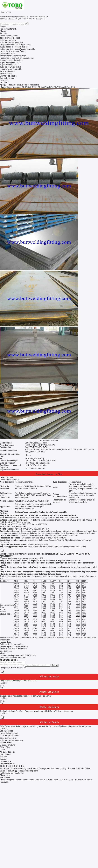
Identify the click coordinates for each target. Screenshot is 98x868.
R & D (2, 750)
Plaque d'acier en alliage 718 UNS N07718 (18, 681)
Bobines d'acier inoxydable (11, 644)
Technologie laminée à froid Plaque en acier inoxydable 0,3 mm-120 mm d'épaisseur (36, 711)
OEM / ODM (5, 747)
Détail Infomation (7, 477)
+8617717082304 (28, 655)
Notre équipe (6, 761)
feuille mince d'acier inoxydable (14, 649)
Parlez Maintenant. (8, 29)
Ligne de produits (8, 745)
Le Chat (59, 474)
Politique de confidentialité (12, 773)
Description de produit (10, 480)
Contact (55, 665)
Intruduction (5, 754)
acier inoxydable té (8, 738)
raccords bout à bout (9, 733)
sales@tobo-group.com (28, 771)
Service (3, 759)
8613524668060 (19, 658)
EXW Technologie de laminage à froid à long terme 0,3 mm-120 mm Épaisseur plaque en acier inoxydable (46, 726)
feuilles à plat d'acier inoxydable (14, 646)
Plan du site (5, 775)
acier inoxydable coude (10, 736)
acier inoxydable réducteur (11, 740)
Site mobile (5, 777)
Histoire (3, 757)
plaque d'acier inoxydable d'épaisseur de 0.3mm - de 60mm (26, 696)
